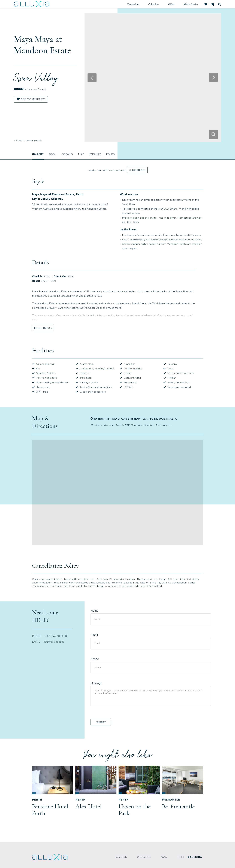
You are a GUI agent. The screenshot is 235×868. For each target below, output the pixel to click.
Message (96, 683)
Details (67, 154)
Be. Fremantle (178, 806)
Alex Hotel (88, 806)
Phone (95, 659)
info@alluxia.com (54, 642)
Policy (111, 154)
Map (81, 154)
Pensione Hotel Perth (50, 810)
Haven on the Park (135, 810)
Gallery (38, 154)
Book (53, 154)
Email (94, 635)
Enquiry (95, 154)
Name (94, 611)
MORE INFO (42, 328)
